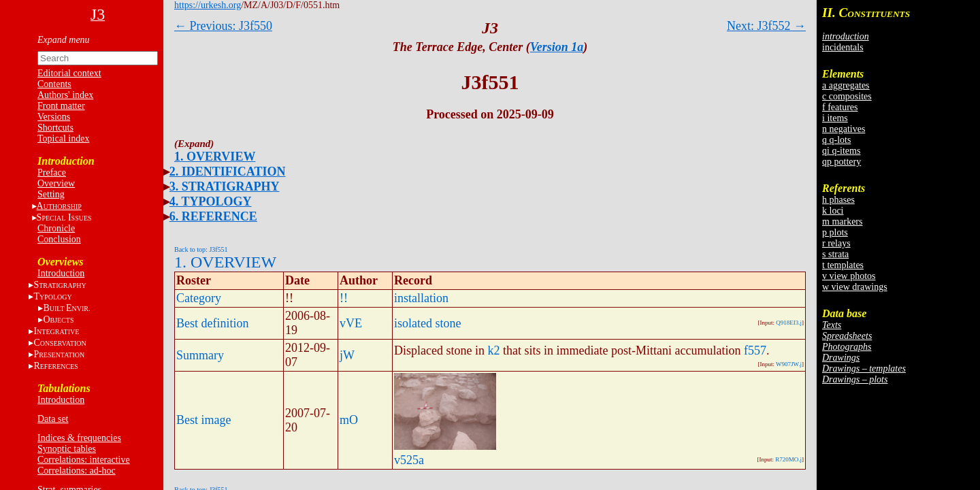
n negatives (844, 129)
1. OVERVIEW (215, 157)
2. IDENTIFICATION (228, 171)
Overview (56, 183)
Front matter (61, 106)
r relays (836, 243)
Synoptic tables (67, 449)
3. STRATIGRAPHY (225, 186)
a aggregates (846, 85)
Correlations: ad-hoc (77, 471)
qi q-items (841, 151)
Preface (52, 173)
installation (421, 298)
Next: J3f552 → (766, 26)
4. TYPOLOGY (211, 201)
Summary (200, 355)
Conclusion (59, 239)
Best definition (213, 323)
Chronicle (56, 228)
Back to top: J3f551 (201, 249)
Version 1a (557, 47)
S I (64, 217)
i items (835, 118)
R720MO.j (788, 459)
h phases (838, 200)
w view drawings (855, 287)
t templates (843, 265)
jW (347, 355)
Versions (54, 117)
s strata (835, 254)
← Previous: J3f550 (223, 26)
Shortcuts (55, 128)
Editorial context (69, 73)
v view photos (849, 276)
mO (349, 420)
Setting (51, 194)
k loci (833, 211)
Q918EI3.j (789, 323)
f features (840, 107)
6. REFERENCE (213, 216)
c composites (847, 96)
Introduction (61, 273)
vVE (351, 323)
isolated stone (427, 323)
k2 (493, 350)
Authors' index (65, 95)
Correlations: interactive (84, 460)
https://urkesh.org (208, 5)
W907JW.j (789, 364)
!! (344, 298)
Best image (203, 420)
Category (199, 298)
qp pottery (842, 162)
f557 (755, 350)
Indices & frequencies (79, 438)
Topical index (63, 138)
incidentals (843, 47)
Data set (53, 419)
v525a (409, 460)
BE (66, 308)
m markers (842, 222)
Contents (54, 84)
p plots (835, 232)
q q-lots (836, 140)
